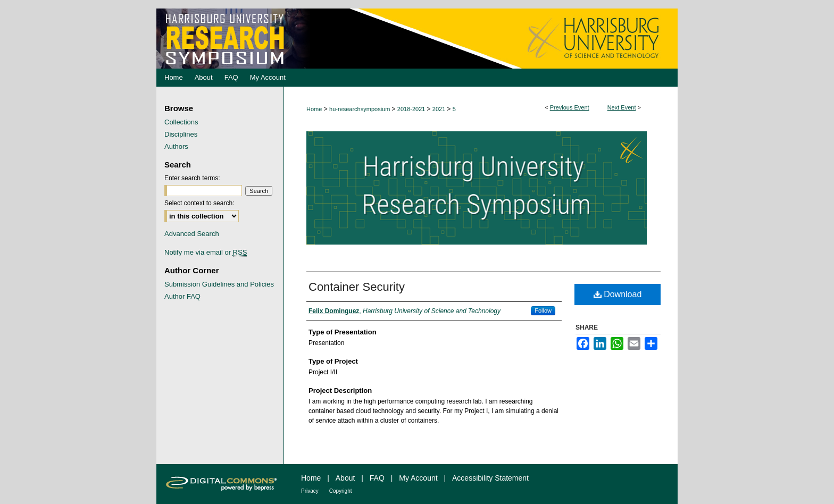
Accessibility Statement (490, 478)
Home (314, 109)
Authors (176, 146)
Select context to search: (199, 203)
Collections (181, 122)
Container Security (357, 287)
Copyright (341, 491)
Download (618, 294)
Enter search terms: (192, 178)
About (345, 478)
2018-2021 (412, 109)
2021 (440, 109)
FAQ (377, 478)
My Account (418, 478)
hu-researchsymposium (360, 109)
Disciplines (181, 134)
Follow (543, 310)
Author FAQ (182, 296)
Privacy (310, 491)
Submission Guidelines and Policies (219, 284)
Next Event (622, 107)
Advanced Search (192, 234)
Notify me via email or (206, 252)
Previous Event (570, 107)
